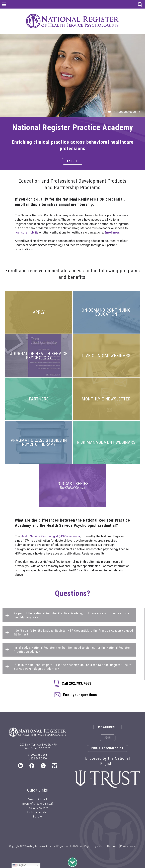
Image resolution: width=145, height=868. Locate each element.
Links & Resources (38, 808)
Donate (38, 817)
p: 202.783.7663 (38, 755)
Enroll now (112, 232)
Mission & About (38, 799)
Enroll (73, 161)
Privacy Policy (128, 846)
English (19, 865)
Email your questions (80, 695)
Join (108, 738)
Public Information (38, 812)
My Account (107, 727)
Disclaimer (113, 846)
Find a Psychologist (107, 748)
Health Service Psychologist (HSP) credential (51, 536)
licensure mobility (27, 232)
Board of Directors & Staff (38, 804)
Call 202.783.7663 (77, 683)
